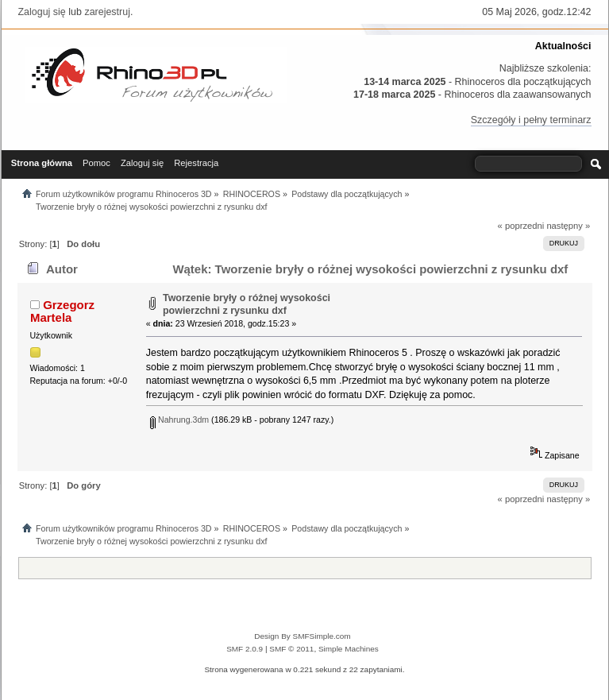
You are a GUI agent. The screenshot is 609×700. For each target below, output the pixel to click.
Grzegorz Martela (62, 311)
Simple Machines (349, 649)
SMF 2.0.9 (245, 649)
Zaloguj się (42, 12)
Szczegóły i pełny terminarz (531, 120)
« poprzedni (521, 226)
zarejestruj (107, 12)
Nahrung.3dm (179, 420)
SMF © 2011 (291, 649)
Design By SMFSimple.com (302, 636)
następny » (568, 226)
